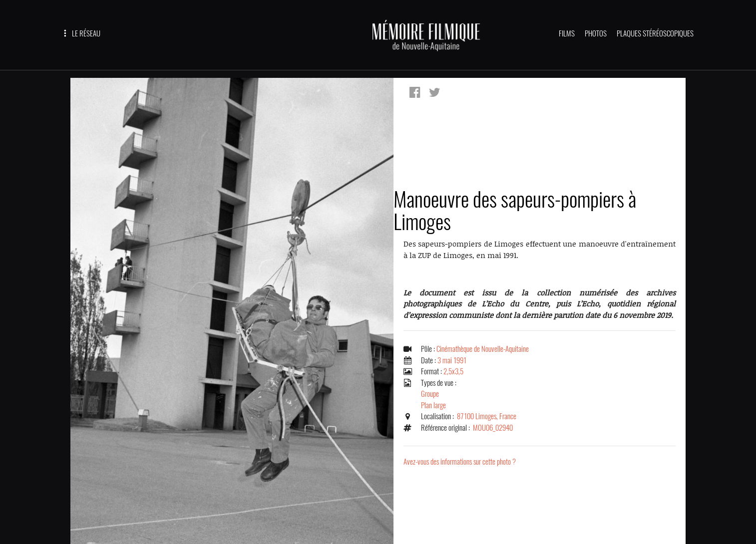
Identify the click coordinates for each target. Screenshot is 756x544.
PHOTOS (596, 33)
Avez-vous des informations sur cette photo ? (460, 462)
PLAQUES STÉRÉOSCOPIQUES (655, 33)
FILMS (567, 33)
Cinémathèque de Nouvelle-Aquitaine (483, 349)
